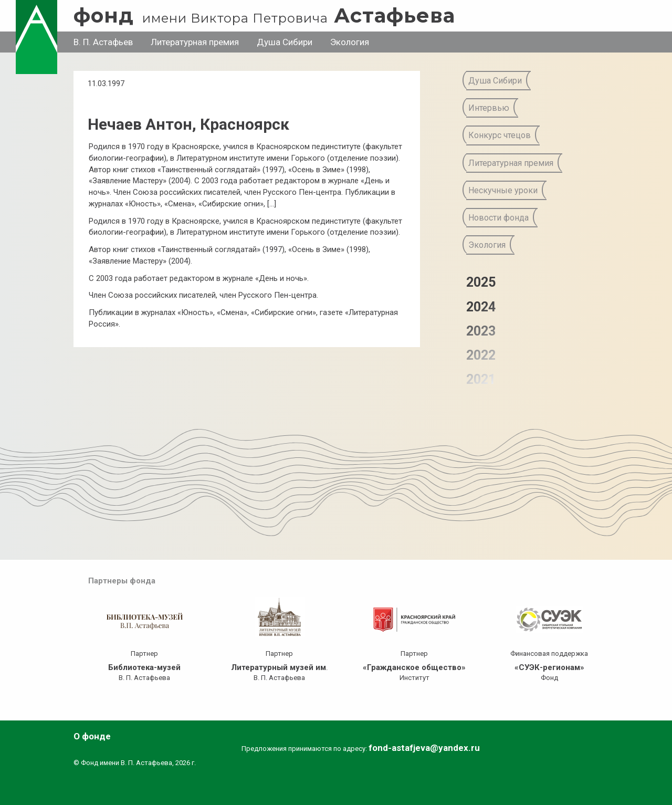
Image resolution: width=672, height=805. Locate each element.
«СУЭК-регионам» (549, 667)
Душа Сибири (285, 42)
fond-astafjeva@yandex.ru (424, 748)
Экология (350, 42)
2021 (481, 379)
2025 (481, 282)
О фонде (92, 736)
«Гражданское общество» (414, 667)
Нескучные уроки (503, 190)
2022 (481, 355)
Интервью (489, 108)
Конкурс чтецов (500, 135)
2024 (481, 307)
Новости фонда (498, 218)
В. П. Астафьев (103, 42)
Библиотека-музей (144, 667)
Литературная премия (195, 42)
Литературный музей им (279, 667)
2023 (481, 331)
